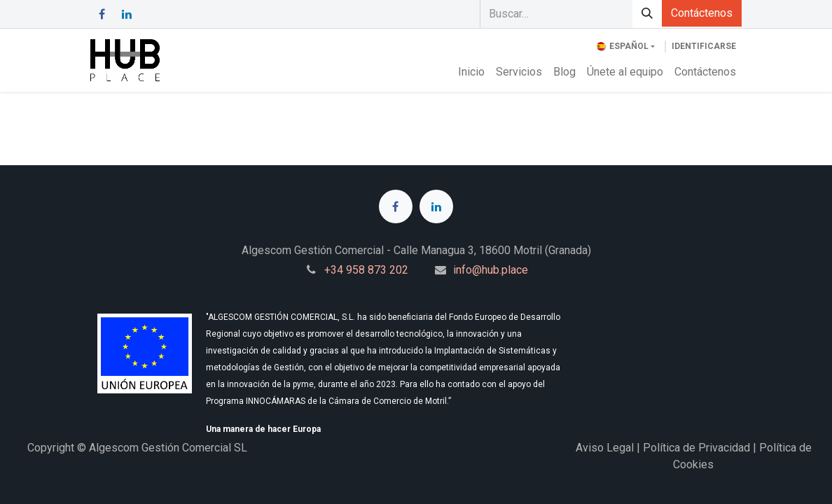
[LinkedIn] (127, 14)
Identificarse (704, 46)
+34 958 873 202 (366, 270)
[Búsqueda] (647, 14)
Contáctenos (702, 13)
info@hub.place (491, 270)
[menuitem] (471, 72)
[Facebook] (102, 14)
